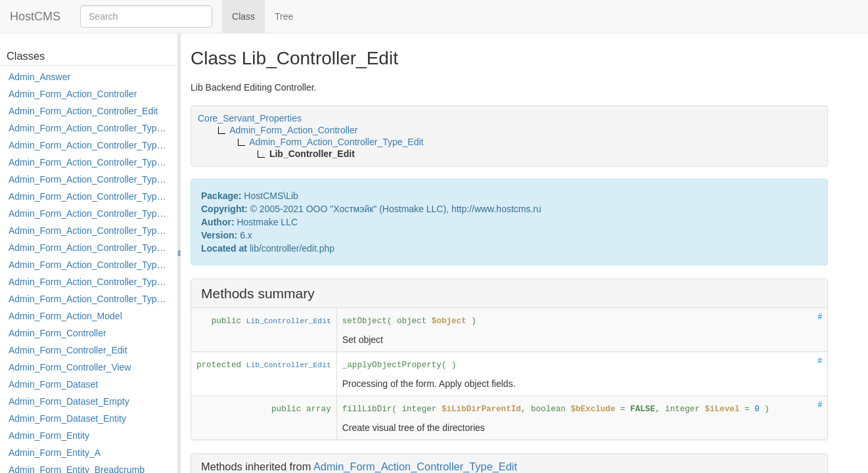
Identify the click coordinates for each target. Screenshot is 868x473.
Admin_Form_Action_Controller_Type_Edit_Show (90, 196)
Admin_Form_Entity (49, 436)
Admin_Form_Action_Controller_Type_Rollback (90, 282)
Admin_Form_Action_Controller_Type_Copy (90, 145)
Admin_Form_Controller (57, 333)
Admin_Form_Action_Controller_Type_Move (90, 248)
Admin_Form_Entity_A (55, 453)
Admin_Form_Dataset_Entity (67, 418)
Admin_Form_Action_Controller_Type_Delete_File (90, 162)
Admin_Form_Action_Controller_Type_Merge (90, 231)
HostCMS (35, 16)
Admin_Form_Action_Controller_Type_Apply (90, 128)
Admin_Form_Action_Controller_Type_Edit (90, 179)
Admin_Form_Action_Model (65, 316)
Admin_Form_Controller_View (70, 367)
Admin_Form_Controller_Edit (68, 350)
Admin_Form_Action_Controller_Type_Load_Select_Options (90, 214)
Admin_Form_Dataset (53, 384)
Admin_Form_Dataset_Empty (69, 401)
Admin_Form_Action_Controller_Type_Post (90, 265)
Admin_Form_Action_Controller (73, 94)
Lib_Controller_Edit (289, 321)
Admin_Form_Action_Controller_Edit (83, 111)
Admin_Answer (39, 77)
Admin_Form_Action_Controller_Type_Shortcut (90, 299)
